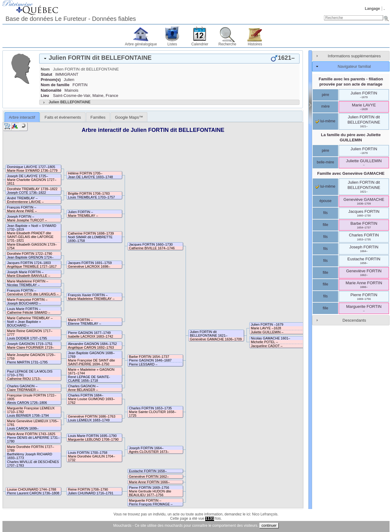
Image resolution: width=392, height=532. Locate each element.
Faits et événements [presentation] (63, 117)
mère (325, 106)
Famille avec (351, 173)
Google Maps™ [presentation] (129, 117)
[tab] (169, 59)
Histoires (255, 44)
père (326, 95)
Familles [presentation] (98, 117)
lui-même (325, 121)
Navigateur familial (354, 66)
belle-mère (325, 162)
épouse (325, 201)
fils (325, 213)
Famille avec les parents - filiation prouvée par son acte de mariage (351, 82)
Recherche (227, 44)
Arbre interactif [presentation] (22, 117)
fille (326, 225)
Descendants (354, 320)
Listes (172, 44)
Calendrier (200, 44)
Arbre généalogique (141, 44)
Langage (372, 9)
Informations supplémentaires (354, 56)
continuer (269, 526)
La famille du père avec (351, 137)
